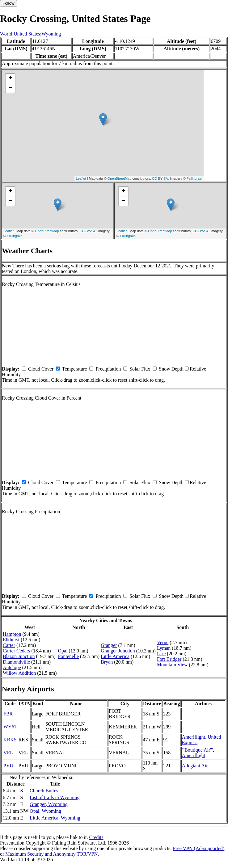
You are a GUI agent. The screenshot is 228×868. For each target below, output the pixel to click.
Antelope (12, 667)
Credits (96, 837)
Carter (9, 645)
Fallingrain (194, 178)
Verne (163, 642)
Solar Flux (140, 369)
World (6, 34)
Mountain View (172, 665)
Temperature (75, 369)
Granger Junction (118, 651)
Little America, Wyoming (55, 818)
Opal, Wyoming (45, 811)
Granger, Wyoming (49, 804)
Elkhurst (11, 640)
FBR (8, 714)
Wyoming (51, 34)
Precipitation (108, 369)
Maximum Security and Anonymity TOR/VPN (51, 854)
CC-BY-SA (160, 178)
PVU (8, 766)
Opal (63, 651)
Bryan (107, 662)
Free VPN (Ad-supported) (198, 848)
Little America (115, 656)
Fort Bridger (169, 659)
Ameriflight (194, 737)
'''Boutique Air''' (197, 750)
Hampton (12, 634)
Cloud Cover (41, 369)
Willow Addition (19, 673)
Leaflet (81, 178)
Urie (161, 654)
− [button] (10, 88)
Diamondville (16, 662)
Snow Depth (171, 369)
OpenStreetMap (120, 178)
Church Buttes (44, 791)
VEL (8, 753)
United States (27, 34)
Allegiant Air (195, 766)
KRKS (10, 740)
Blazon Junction (19, 656)
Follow (8, 3)
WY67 (10, 727)
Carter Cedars (16, 651)
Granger (109, 645)
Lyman (164, 648)
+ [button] (10, 78)
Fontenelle (68, 656)
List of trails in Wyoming (55, 797)
